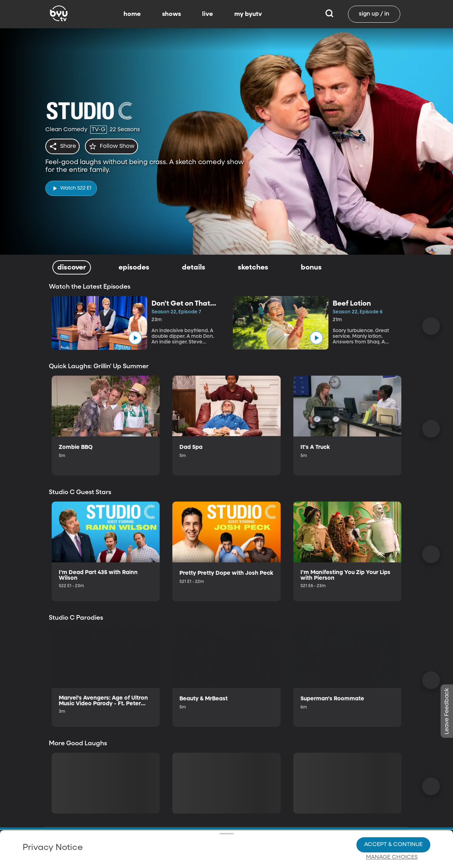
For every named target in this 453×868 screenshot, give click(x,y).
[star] (116, 146)
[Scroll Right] (431, 326)
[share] (64, 146)
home (132, 14)
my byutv (248, 14)
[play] (71, 186)
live (208, 14)
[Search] (329, 14)
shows (171, 14)
